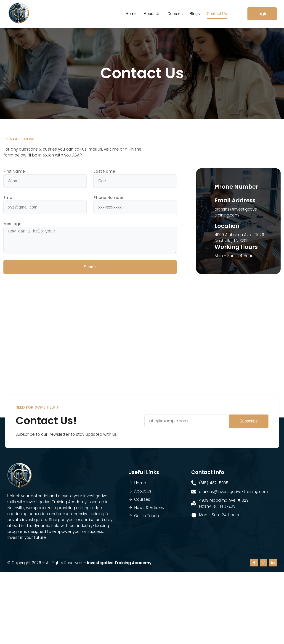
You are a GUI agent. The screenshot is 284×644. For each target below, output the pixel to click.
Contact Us (217, 14)
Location (227, 227)
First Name (14, 172)
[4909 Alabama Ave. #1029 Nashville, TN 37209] (142, 607)
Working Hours (236, 248)
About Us (152, 14)
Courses (175, 14)
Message (12, 225)
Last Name (104, 172)
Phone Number (108, 198)
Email (9, 198)
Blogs (195, 14)
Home (131, 14)
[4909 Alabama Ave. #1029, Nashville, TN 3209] (142, 339)
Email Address (235, 201)
